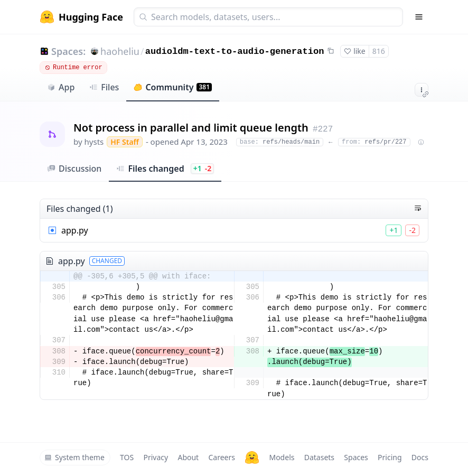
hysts (94, 142)
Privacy (156, 457)
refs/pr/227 (374, 142)
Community (173, 87)
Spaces (356, 457)
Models (282, 457)
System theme (74, 457)
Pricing (390, 457)
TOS (127, 457)
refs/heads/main (280, 142)
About (188, 457)
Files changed (165, 169)
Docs (420, 457)
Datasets (319, 457)
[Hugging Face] (252, 458)
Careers (221, 457)
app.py (75, 230)
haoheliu (120, 51)
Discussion (74, 169)
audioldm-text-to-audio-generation (235, 52)
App (61, 87)
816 (379, 51)
